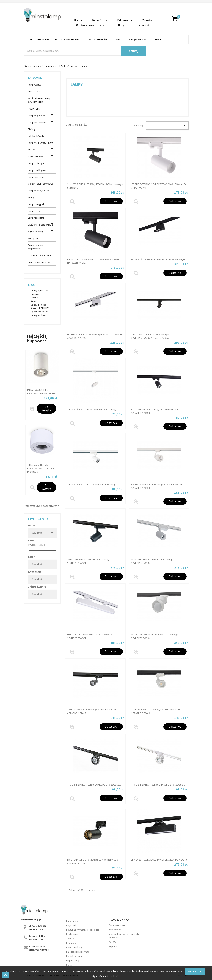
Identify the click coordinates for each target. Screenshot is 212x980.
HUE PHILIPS (34, 109)
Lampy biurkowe (36, 177)
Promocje (71, 943)
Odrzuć (115, 976)
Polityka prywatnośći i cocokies (83, 930)
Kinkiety (32, 150)
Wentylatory (34, 238)
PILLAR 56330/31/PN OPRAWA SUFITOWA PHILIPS (42, 392)
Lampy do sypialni (37, 204)
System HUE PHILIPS (40, 308)
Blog (121, 25)
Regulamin (72, 925)
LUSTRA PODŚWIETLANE (39, 255)
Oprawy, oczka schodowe (41, 184)
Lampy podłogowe (37, 170)
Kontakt (144, 25)
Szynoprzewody (36, 231)
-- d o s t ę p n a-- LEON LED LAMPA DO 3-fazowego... (159, 259)
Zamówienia (115, 930)
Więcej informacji (100, 976)
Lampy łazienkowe (37, 122)
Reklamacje (124, 20)
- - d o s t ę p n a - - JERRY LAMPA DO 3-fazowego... (94, 785)
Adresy (113, 942)
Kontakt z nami (74, 956)
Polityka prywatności (90, 25)
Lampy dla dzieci (39, 305)
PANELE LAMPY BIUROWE (40, 262)
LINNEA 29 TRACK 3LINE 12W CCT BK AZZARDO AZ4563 (159, 860)
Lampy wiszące (35, 85)
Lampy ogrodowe (37, 116)
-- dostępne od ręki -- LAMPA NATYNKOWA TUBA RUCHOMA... (41, 468)
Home (78, 20)
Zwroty (147, 20)
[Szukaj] (85, 51)
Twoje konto (119, 920)
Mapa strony (73, 960)
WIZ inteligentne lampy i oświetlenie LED (40, 100)
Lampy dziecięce (36, 163)
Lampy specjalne (36, 218)
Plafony (32, 129)
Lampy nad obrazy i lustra (41, 143)
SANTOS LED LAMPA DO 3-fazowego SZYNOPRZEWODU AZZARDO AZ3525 (150, 336)
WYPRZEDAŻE (34, 92)
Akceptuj (195, 971)
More (158, 39)
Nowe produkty (74, 947)
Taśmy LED (33, 197)
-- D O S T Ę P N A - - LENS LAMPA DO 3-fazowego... (93, 409)
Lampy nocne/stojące (38, 191)
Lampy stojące (35, 211)
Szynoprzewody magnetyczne (36, 247)
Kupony (113, 946)
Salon (33, 301)
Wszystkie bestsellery (43, 506)
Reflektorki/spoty (36, 136)
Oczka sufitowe (35, 157)
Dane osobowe (117, 925)
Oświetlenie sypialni (40, 312)
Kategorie (35, 78)
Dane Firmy (99, 20)
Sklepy (70, 965)
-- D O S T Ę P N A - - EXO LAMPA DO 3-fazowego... (93, 484)
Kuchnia (34, 298)
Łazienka (35, 294)
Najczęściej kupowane (78, 952)
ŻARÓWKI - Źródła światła (40, 225)
